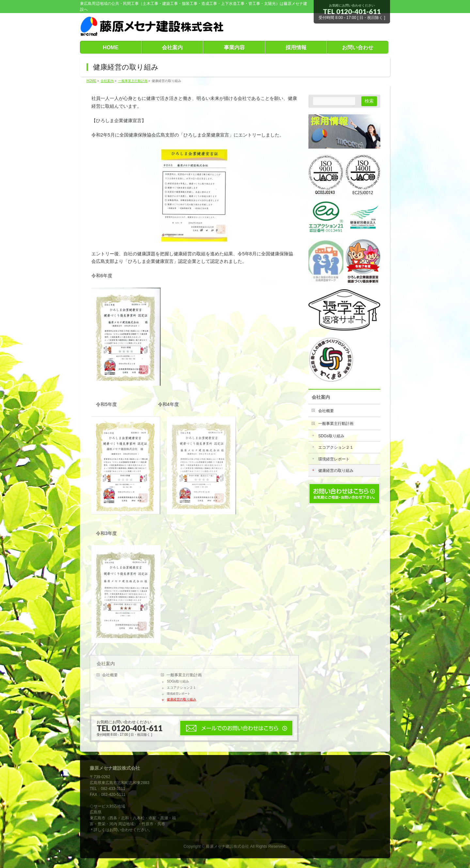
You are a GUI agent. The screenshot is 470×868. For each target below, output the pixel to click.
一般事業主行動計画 (184, 675)
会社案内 (106, 664)
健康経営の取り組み (181, 699)
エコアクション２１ (181, 688)
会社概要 (110, 675)
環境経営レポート (179, 694)
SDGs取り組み (178, 681)
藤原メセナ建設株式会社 (227, 846)
